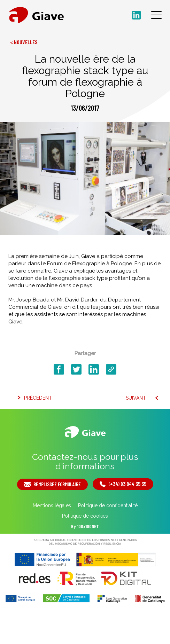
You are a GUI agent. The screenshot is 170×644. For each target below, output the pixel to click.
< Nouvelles (24, 42)
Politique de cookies (85, 516)
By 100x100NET (85, 526)
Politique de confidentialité (108, 505)
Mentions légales (52, 505)
